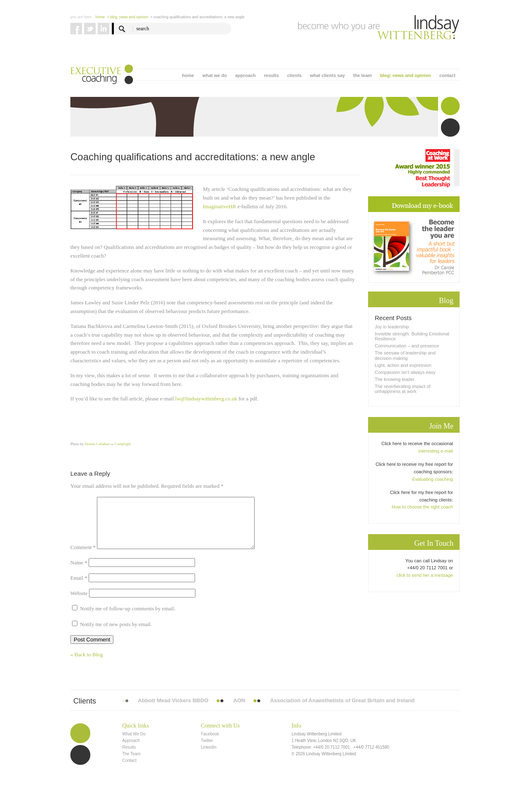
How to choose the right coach (422, 507)
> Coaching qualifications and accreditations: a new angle (197, 17)
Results (129, 757)
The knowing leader (395, 379)
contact (447, 75)
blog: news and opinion (406, 75)
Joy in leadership (392, 327)
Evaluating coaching (433, 479)
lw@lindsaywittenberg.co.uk (206, 399)
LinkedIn (209, 757)
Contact (129, 770)
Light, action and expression (403, 365)
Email (79, 588)
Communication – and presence (407, 346)
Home (100, 17)
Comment (83, 557)
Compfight (123, 444)
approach (246, 75)
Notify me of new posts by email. (116, 634)
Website (79, 603)
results (271, 75)
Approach (131, 751)
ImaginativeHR (219, 206)
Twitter (207, 751)
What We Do (134, 744)
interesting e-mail (436, 451)
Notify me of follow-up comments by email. (128, 618)
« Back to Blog (87, 664)
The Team (131, 764)
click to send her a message (425, 575)
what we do (215, 75)
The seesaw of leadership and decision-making (405, 355)
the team (363, 75)
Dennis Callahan (96, 444)
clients (295, 75)
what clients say (327, 75)
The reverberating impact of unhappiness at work (403, 389)
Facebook (210, 744)
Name (79, 572)
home (188, 75)
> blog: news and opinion (128, 17)
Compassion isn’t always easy (405, 372)
